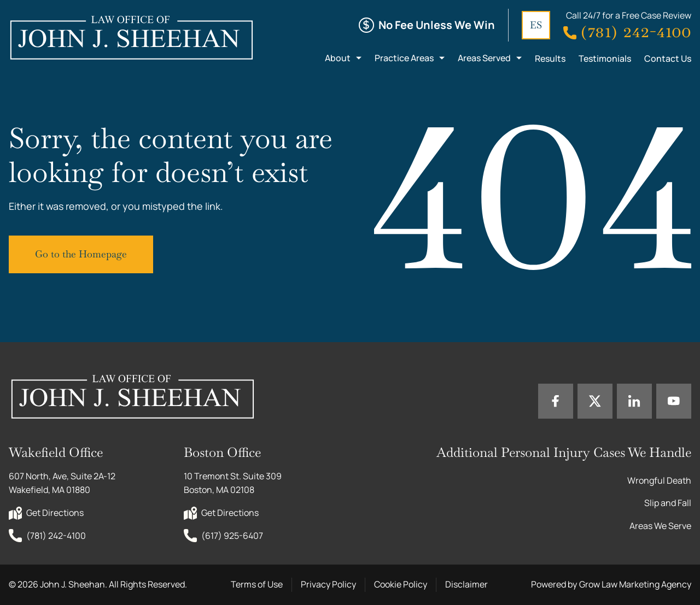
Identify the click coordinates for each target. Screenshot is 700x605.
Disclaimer (466, 584)
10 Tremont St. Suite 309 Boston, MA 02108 (234, 483)
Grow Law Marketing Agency (635, 584)
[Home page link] (131, 37)
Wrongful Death (659, 480)
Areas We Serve (660, 526)
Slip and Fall (668, 503)
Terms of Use (257, 584)
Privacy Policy (328, 584)
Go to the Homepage (81, 254)
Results (550, 58)
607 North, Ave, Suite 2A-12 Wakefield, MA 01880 (63, 483)
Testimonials (605, 58)
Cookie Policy (401, 584)
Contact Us (668, 58)
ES (536, 25)
